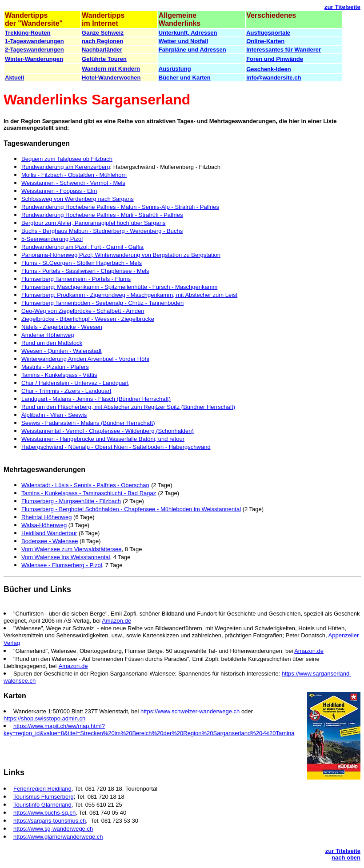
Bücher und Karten (185, 78)
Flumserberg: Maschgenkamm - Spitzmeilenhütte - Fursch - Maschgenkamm (119, 287)
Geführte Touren (104, 59)
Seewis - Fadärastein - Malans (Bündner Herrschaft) (88, 423)
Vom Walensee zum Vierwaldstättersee (71, 549)
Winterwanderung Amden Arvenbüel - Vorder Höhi (85, 359)
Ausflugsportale (268, 33)
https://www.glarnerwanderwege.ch (58, 837)
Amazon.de (116, 621)
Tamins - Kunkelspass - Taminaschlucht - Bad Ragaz (89, 493)
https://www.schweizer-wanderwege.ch (190, 711)
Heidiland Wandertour (49, 533)
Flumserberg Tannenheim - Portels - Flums (76, 279)
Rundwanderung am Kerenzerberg (66, 167)
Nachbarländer (102, 50)
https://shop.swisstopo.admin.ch (44, 718)
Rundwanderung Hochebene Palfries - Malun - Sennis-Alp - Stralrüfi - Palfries (120, 207)
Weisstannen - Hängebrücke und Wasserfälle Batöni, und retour (103, 439)
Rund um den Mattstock (52, 343)
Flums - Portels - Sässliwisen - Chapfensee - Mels (85, 271)
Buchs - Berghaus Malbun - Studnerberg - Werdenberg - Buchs (102, 231)
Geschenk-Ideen (268, 69)
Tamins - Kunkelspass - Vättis (59, 375)
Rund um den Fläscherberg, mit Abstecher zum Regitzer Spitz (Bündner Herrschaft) (128, 407)
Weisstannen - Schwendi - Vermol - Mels (73, 183)
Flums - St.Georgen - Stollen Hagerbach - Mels (82, 263)
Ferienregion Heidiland (42, 789)
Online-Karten (265, 41)
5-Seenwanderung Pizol (52, 239)
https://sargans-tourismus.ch (50, 821)
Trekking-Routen (28, 33)
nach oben (346, 858)
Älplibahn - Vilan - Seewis (54, 415)
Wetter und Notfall (184, 41)
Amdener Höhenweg (48, 335)
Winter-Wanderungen (34, 59)
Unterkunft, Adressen (188, 33)
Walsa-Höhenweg (44, 525)
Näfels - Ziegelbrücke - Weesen (62, 327)
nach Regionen (102, 41)
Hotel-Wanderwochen (111, 78)
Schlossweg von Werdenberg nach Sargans (78, 199)
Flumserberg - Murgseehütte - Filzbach (71, 501)
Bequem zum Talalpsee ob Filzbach (67, 159)
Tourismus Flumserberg (44, 797)
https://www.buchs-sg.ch (44, 813)
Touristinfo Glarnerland (42, 805)
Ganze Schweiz (103, 33)
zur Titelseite (342, 7)
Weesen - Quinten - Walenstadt (62, 351)
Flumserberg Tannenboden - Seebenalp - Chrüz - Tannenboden (102, 303)
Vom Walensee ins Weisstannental (66, 557)
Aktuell (14, 78)
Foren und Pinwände (275, 59)
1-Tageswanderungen (34, 41)
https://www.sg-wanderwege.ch (53, 829)
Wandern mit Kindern (111, 69)
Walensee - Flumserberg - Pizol (62, 565)
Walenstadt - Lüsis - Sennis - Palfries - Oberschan (85, 485)
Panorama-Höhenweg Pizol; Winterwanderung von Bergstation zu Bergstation (121, 255)
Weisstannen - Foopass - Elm (59, 191)
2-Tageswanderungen (34, 50)
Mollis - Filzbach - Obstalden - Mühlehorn (74, 175)
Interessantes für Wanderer (284, 50)
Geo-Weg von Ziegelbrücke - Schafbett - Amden (83, 311)
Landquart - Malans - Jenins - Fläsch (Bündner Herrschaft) (96, 399)
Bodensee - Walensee (50, 541)
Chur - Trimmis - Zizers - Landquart (66, 391)
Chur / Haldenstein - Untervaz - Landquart (75, 383)
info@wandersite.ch (274, 78)
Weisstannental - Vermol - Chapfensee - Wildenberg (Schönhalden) (108, 431)
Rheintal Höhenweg (46, 517)
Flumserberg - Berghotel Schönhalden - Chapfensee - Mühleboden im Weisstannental (131, 509)
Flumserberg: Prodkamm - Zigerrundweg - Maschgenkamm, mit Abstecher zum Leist (129, 295)
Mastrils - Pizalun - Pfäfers (55, 367)
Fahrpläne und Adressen (192, 50)
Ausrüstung (175, 69)
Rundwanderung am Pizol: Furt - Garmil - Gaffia (82, 247)
